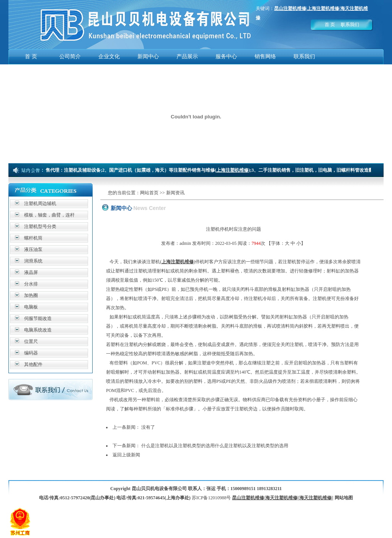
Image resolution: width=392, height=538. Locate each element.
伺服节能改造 (38, 318)
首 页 (330, 25)
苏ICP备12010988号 (212, 498)
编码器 (31, 353)
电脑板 (31, 307)
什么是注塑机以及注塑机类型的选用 (178, 446)
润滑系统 (33, 261)
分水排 (31, 284)
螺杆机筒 (33, 238)
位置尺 (31, 341)
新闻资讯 (175, 193)
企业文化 (109, 57)
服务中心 (226, 57)
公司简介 (70, 57)
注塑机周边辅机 (40, 203)
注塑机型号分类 (40, 226)
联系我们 (350, 25)
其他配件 (33, 364)
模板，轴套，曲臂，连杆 (49, 215)
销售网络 (265, 57)
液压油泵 (33, 249)
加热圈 (31, 295)
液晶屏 (31, 272)
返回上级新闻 (126, 455)
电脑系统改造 (38, 330)
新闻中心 (148, 57)
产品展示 (187, 57)
